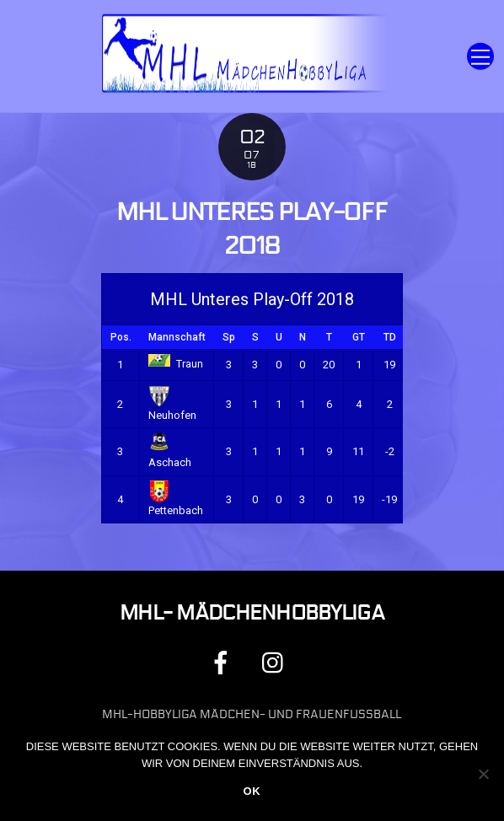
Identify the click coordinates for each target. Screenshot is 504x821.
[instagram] (277, 662)
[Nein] (483, 774)
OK (252, 791)
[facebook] (224, 662)
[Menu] (480, 56)
